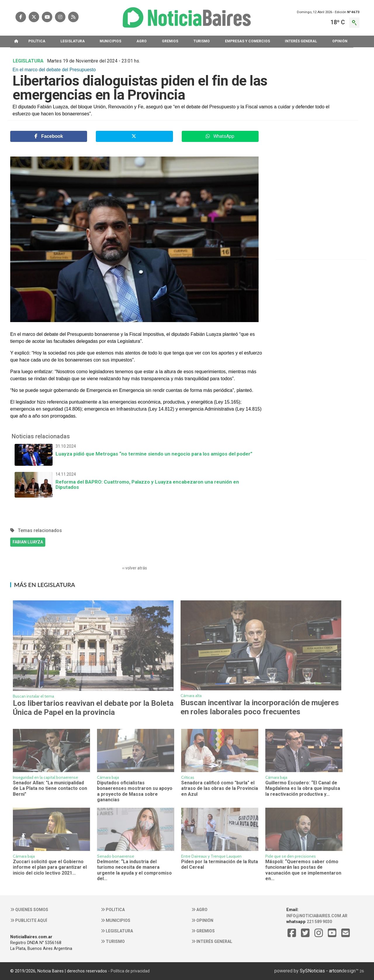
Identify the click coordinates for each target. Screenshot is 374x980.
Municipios (116, 920)
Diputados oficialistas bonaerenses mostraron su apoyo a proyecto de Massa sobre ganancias (135, 791)
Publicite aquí (29, 920)
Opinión (202, 920)
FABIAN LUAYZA (28, 542)
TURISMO (202, 41)
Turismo (113, 941)
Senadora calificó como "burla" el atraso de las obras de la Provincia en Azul (220, 788)
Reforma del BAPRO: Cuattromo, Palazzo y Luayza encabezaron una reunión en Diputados (134, 481)
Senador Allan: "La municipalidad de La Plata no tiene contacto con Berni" (50, 788)
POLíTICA (37, 41)
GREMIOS (170, 41)
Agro (199, 910)
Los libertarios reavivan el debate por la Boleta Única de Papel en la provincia (93, 708)
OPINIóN (340, 41)
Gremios (203, 931)
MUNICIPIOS (110, 41)
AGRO (142, 41)
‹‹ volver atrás (135, 568)
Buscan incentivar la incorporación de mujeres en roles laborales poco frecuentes (260, 707)
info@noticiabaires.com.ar (317, 916)
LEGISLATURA (73, 41)
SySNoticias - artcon (321, 971)
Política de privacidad (130, 971)
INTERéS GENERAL (301, 41)
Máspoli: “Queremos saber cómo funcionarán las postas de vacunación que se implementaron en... (303, 870)
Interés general (212, 941)
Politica (113, 910)
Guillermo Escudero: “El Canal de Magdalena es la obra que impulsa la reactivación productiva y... (303, 788)
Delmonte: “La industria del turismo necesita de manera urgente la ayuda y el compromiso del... (134, 870)
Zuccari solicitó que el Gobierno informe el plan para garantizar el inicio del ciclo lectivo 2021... (50, 867)
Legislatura (117, 931)
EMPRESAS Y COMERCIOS (247, 41)
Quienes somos (29, 910)
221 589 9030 (319, 922)
